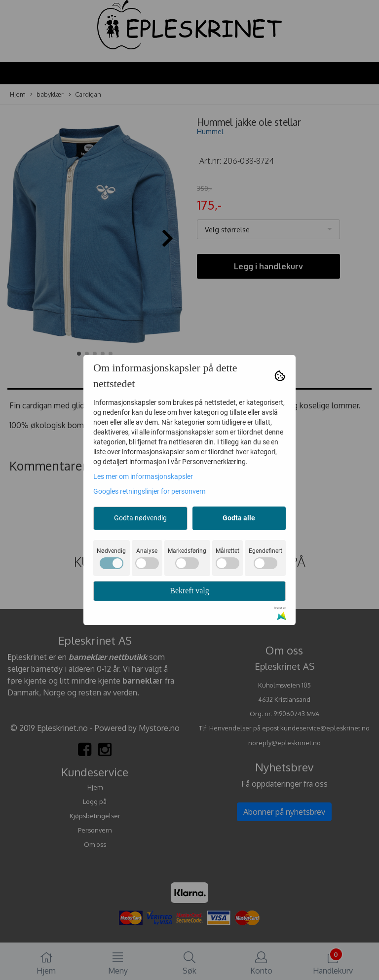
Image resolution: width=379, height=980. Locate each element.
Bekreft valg (189, 591)
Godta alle (239, 518)
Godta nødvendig (140, 518)
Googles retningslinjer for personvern (150, 491)
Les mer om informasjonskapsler (143, 476)
